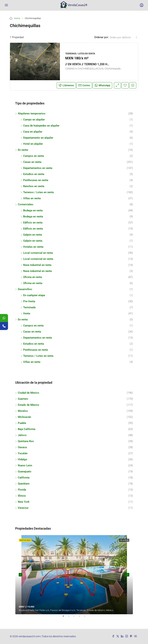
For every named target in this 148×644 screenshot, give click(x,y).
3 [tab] (76, 617)
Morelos (23, 411)
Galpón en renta (33, 235)
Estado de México (29, 405)
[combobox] (123, 37)
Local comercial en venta (38, 259)
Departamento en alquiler (38, 138)
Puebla (22, 423)
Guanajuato (25, 472)
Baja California (27, 429)
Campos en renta (33, 326)
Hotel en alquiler (33, 144)
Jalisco (22, 435)
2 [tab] (70, 617)
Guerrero (23, 399)
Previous (21, 575)
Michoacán (24, 417)
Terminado (30, 307)
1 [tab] (65, 617)
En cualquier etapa (34, 295)
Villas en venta (32, 198)
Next (127, 575)
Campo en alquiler (34, 120)
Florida (22, 490)
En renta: (23, 320)
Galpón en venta (33, 241)
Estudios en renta (34, 344)
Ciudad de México (29, 393)
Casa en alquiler (33, 132)
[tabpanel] (74, 575)
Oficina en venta (33, 283)
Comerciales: (26, 204)
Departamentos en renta (38, 338)
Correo (84, 85)
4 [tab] (81, 617)
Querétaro (24, 484)
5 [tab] (86, 617)
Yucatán (23, 453)
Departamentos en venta (38, 168)
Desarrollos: (25, 289)
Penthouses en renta (35, 350)
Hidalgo (23, 459)
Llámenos (66, 85)
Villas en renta (32, 362)
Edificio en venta (33, 229)
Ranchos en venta (34, 186)
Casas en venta (32, 162)
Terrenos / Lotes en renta (38, 356)
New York (24, 502)
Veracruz (23, 508)
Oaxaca (22, 447)
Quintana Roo (26, 441)
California (24, 478)
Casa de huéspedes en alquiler (41, 126)
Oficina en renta (33, 277)
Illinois (22, 496)
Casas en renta (32, 332)
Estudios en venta (34, 174)
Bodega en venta (33, 217)
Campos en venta (34, 156)
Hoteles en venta (33, 247)
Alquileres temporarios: (32, 114)
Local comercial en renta (38, 253)
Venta (27, 313)
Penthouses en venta (36, 180)
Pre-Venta (29, 301)
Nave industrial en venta (37, 271)
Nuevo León (25, 465)
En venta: (23, 150)
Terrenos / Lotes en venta (38, 192)
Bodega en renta (33, 210)
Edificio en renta (33, 223)
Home (17, 18)
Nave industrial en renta (37, 265)
